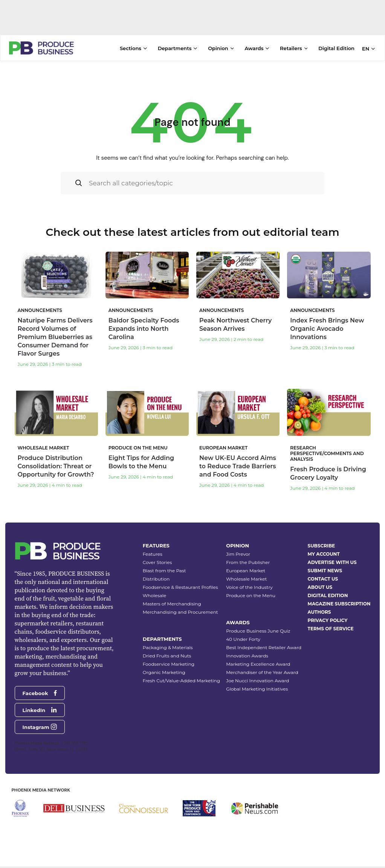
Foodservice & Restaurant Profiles (180, 587)
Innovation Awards (247, 656)
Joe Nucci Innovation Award (257, 681)
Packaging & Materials (168, 647)
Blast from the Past (164, 571)
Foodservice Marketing (169, 664)
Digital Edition (336, 48)
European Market (246, 571)
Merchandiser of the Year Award (262, 672)
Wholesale (155, 595)
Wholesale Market (246, 579)
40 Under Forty (243, 639)
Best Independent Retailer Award (264, 647)
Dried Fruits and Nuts (167, 656)
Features (153, 554)
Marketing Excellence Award (258, 664)
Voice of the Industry (249, 587)
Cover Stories (157, 562)
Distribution (156, 579)
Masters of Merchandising (172, 604)
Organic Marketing (164, 672)
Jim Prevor (238, 554)
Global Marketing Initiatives (257, 689)
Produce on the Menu (251, 595)
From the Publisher (248, 562)
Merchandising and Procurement (180, 612)
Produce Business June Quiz (258, 631)
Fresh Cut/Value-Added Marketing (181, 681)
